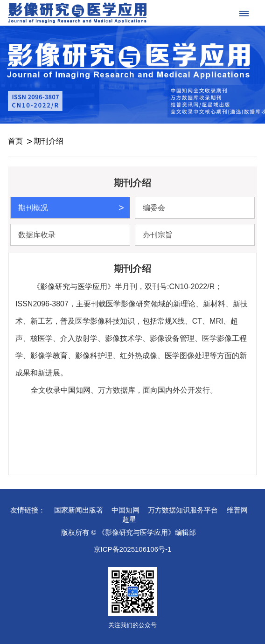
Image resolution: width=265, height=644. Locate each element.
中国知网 (126, 510)
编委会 (154, 208)
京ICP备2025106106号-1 (133, 549)
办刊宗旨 (158, 235)
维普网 (237, 510)
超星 (129, 519)
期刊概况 (33, 208)
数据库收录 (37, 235)
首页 (15, 141)
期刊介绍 (49, 141)
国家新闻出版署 (79, 510)
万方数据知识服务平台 (183, 510)
